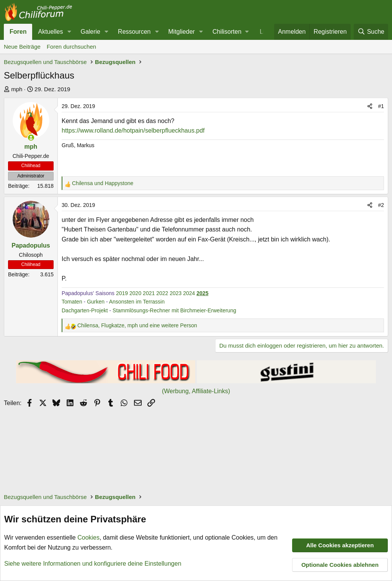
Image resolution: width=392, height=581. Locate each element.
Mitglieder (182, 32)
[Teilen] (370, 106)
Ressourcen (134, 32)
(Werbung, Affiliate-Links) (196, 391)
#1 (381, 106)
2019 (122, 293)
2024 (189, 293)
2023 (176, 293)
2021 (149, 293)
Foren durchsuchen (71, 47)
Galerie (90, 32)
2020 (135, 293)
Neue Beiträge (22, 47)
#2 (381, 205)
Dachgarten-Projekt (85, 310)
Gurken (96, 302)
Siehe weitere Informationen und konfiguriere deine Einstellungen (93, 563)
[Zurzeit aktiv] (31, 138)
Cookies (88, 538)
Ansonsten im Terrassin (137, 302)
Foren (18, 32)
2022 (162, 293)
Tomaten (72, 302)
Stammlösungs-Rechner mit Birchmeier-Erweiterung (174, 310)
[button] (69, 32)
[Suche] (371, 32)
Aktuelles (50, 32)
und (103, 183)
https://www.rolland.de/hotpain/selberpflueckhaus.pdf (133, 130)
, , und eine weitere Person (137, 325)
